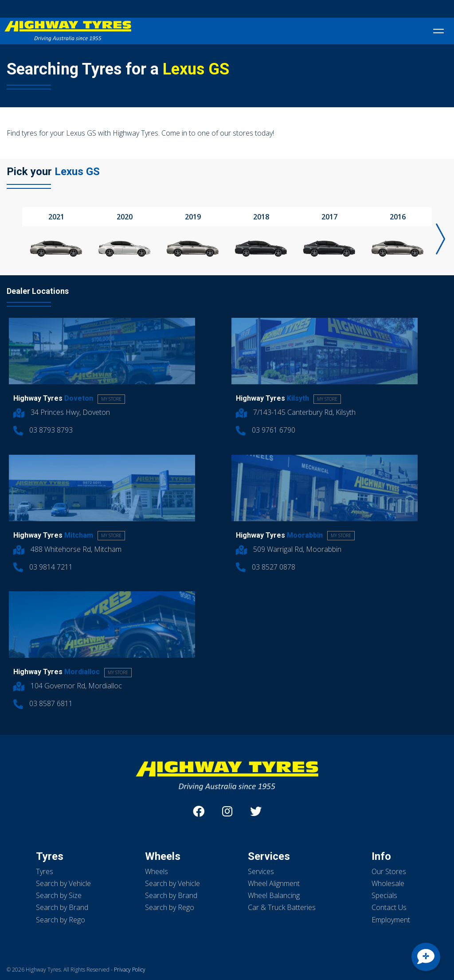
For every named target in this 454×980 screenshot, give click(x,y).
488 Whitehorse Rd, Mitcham (67, 549)
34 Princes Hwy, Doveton (62, 412)
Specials (384, 895)
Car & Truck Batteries (282, 907)
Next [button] (441, 239)
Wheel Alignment (274, 883)
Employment (391, 920)
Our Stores (389, 871)
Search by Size (59, 895)
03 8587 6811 (43, 703)
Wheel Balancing (274, 895)
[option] (56, 234)
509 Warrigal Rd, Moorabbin (289, 549)
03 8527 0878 (266, 567)
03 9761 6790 (266, 430)
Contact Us (389, 907)
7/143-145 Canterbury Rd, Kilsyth (296, 412)
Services (261, 871)
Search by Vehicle (63, 883)
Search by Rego (61, 920)
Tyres (45, 871)
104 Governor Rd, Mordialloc (68, 686)
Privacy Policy (130, 970)
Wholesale (388, 883)
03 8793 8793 (43, 430)
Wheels (157, 871)
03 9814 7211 (43, 567)
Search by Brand (62, 907)
